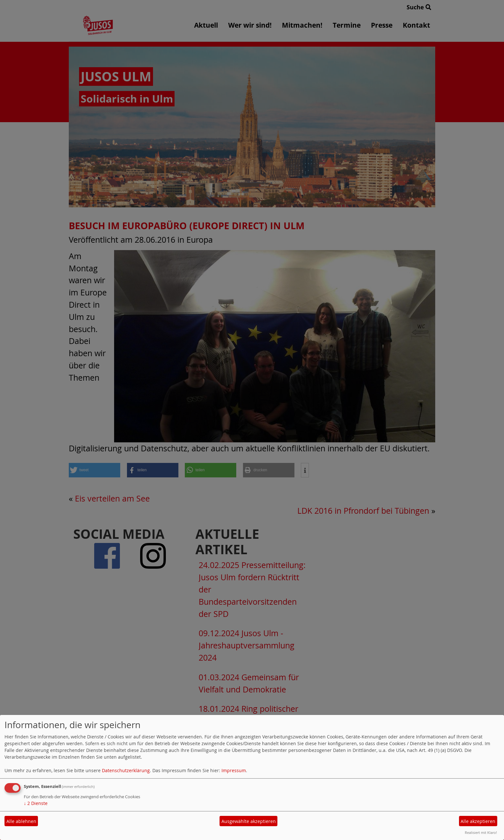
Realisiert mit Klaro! (481, 832)
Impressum (234, 770)
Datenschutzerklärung (126, 770)
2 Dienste (36, 803)
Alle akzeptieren (478, 821)
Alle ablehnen (21, 821)
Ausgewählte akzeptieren (249, 821)
